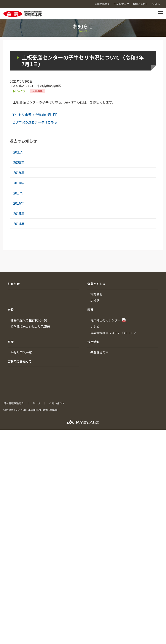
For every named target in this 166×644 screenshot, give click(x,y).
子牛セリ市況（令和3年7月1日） (36, 115)
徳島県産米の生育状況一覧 (29, 320)
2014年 (19, 224)
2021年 (19, 152)
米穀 (11, 310)
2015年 (19, 213)
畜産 (11, 342)
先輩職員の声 (99, 352)
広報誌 (95, 301)
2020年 (19, 162)
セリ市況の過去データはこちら (35, 122)
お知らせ (14, 284)
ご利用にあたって (20, 361)
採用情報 (93, 342)
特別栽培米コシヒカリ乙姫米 (30, 326)
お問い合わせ (57, 403)
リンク (37, 403)
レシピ (95, 326)
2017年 (19, 193)
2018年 (19, 183)
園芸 (90, 310)
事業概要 (96, 294)
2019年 (19, 172)
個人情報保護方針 (14, 403)
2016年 (19, 203)
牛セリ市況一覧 (21, 352)
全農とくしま (96, 284)
